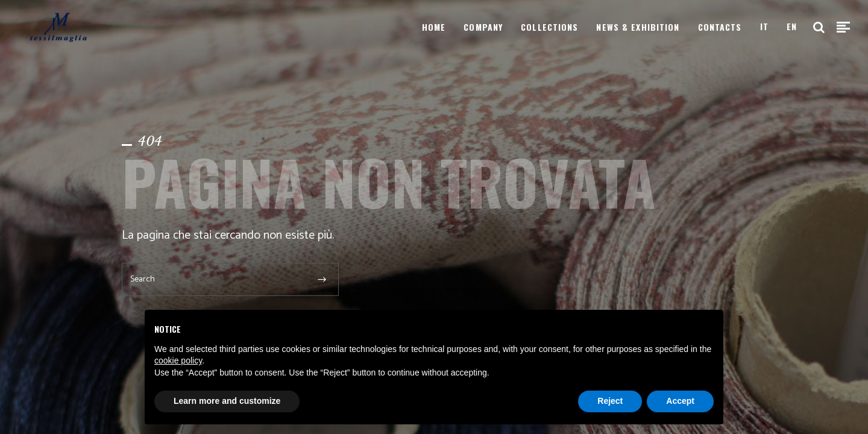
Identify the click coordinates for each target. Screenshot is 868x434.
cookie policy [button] (178, 360)
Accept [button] (680, 401)
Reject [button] (610, 401)
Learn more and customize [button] (227, 401)
